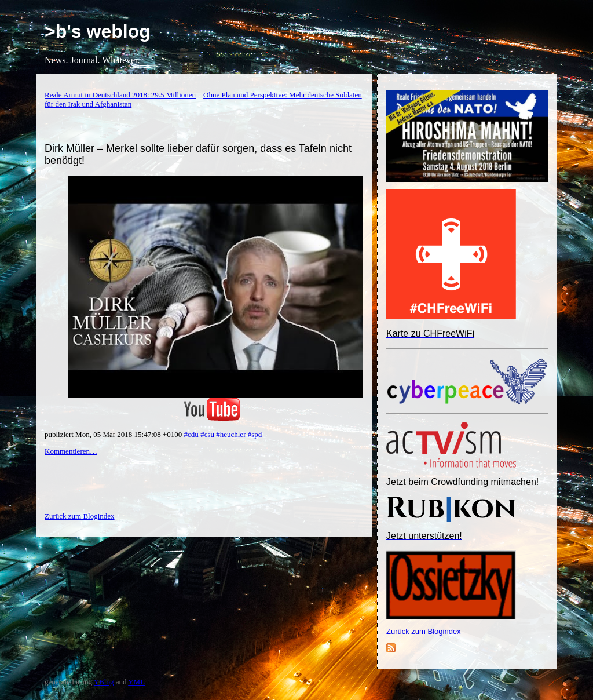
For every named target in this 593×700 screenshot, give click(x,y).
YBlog (104, 682)
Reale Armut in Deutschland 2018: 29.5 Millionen (120, 95)
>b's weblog (98, 31)
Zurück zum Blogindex (424, 631)
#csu (207, 434)
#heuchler (231, 434)
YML (136, 682)
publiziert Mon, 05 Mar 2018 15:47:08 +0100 (114, 434)
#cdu (191, 434)
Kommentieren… (71, 451)
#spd (255, 434)
